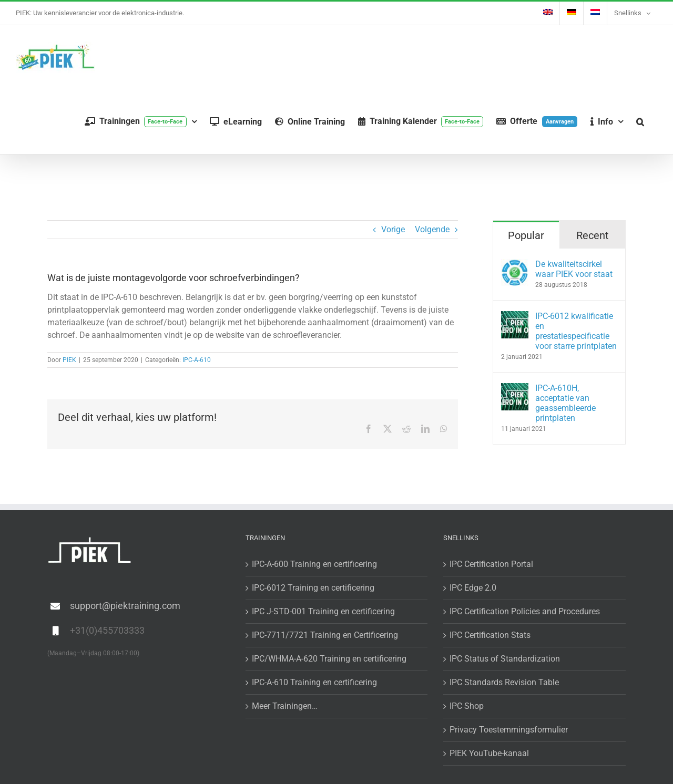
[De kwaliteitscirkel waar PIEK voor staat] (515, 265)
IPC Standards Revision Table (504, 682)
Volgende (432, 229)
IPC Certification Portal (491, 564)
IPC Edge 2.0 (473, 588)
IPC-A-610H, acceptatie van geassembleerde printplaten (565, 403)
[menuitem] (548, 13)
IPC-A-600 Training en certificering (314, 564)
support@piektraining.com (125, 606)
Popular (526, 235)
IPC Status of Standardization (505, 659)
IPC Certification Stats (490, 635)
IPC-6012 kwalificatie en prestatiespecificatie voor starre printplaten (576, 331)
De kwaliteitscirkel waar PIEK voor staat (574, 269)
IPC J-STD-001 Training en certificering (323, 611)
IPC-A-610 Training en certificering (314, 682)
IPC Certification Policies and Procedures (525, 611)
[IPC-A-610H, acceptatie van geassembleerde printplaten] (515, 389)
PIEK (69, 360)
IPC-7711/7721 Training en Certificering (325, 635)
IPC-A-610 (197, 360)
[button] (640, 122)
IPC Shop (467, 706)
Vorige (393, 229)
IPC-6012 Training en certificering (313, 588)
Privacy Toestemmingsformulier (509, 730)
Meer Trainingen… (285, 706)
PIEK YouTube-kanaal (489, 753)
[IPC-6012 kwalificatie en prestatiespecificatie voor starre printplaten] (515, 317)
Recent (593, 235)
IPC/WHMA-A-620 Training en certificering (329, 659)
